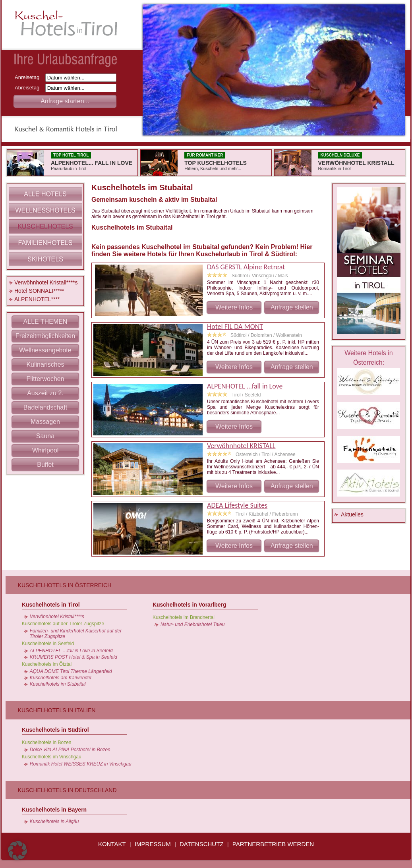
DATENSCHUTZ (202, 844)
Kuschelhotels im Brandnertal (184, 617)
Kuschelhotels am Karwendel (61, 678)
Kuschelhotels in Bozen (47, 742)
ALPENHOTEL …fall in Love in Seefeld (71, 651)
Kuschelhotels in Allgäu (54, 822)
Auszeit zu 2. (45, 393)
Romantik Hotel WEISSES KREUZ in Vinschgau (81, 764)
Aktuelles (352, 514)
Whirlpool (45, 450)
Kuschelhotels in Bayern (54, 810)
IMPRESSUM (153, 844)
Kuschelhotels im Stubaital (58, 684)
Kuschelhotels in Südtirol (55, 730)
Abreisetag (29, 88)
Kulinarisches (45, 364)
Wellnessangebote (45, 350)
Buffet (45, 465)
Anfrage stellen (292, 307)
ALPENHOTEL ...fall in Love (245, 386)
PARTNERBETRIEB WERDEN (273, 844)
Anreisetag (29, 77)
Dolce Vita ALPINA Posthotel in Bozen (70, 750)
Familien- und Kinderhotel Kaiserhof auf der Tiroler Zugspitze (76, 634)
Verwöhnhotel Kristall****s (46, 282)
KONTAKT (112, 844)
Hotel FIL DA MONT (235, 327)
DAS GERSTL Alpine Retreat (246, 267)
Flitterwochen (45, 379)
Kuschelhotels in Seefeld (48, 644)
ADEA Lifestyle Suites (237, 505)
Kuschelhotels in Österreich (65, 585)
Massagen (45, 422)
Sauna (45, 436)
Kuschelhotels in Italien (57, 710)
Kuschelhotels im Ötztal (47, 664)
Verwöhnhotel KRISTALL (241, 446)
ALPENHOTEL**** (37, 299)
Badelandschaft (45, 407)
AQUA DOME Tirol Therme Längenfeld (71, 671)
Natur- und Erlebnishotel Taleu (192, 624)
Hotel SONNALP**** (39, 291)
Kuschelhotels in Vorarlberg (190, 605)
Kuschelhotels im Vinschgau (52, 757)
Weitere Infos (234, 307)
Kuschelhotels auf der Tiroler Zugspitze (63, 624)
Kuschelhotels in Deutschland (67, 790)
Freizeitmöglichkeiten (45, 336)
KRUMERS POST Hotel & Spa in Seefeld (74, 657)
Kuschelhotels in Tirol (51, 605)
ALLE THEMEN (45, 322)
